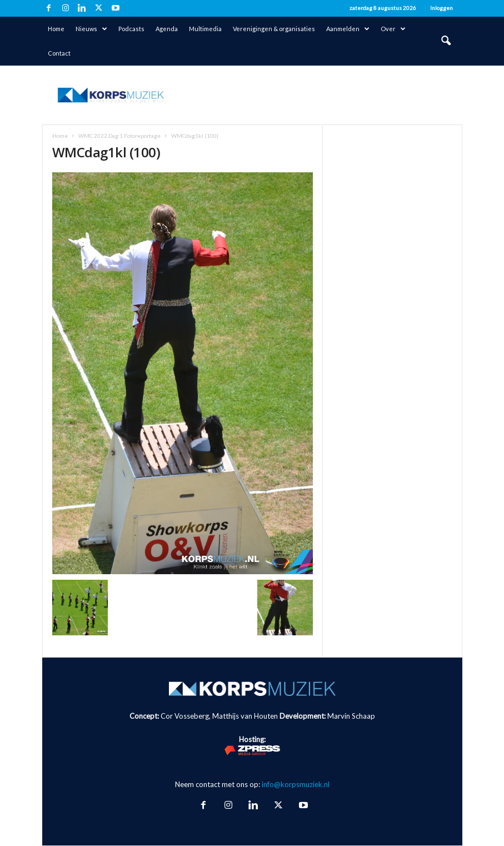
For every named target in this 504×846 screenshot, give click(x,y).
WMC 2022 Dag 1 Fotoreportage (119, 136)
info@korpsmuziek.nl (296, 784)
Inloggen (441, 8)
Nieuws (91, 29)
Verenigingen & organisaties (274, 29)
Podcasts (131, 29)
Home (56, 29)
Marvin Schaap (351, 716)
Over (393, 29)
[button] (446, 41)
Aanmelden (348, 29)
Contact (59, 53)
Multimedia (205, 29)
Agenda (167, 29)
